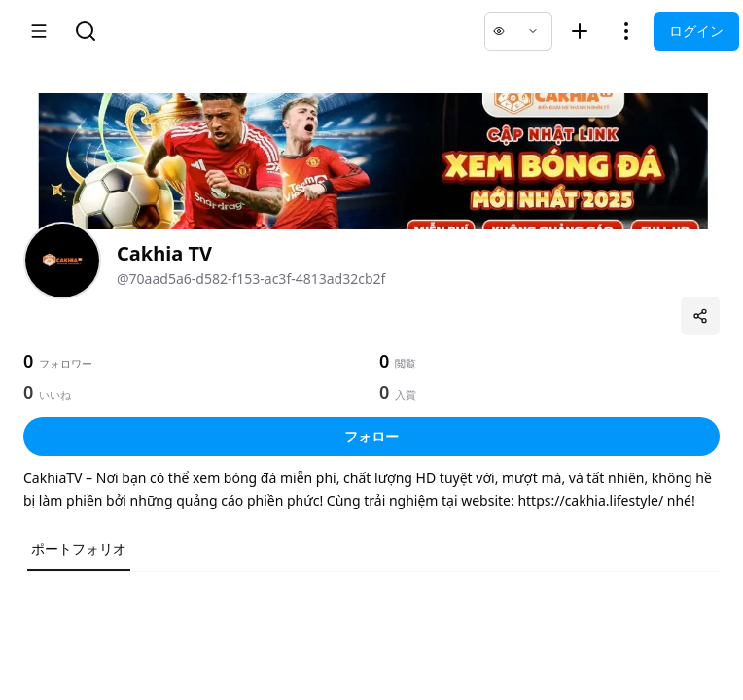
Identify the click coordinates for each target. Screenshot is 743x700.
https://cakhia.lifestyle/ (590, 500)
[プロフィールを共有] (700, 316)
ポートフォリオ (79, 549)
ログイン (696, 31)
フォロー (371, 436)
